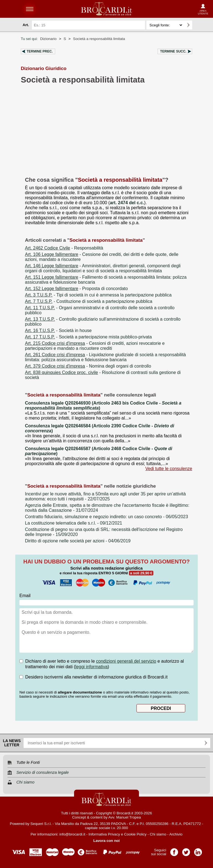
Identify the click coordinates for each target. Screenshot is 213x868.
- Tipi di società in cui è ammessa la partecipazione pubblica (98, 295)
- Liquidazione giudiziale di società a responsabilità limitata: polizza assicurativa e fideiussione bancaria (105, 357)
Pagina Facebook (174, 850)
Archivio (176, 834)
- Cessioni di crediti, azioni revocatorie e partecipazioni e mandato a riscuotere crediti (95, 346)
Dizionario (48, 39)
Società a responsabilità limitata (99, 39)
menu (30, 9)
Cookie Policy (135, 834)
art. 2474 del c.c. (127, 203)
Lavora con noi (107, 841)
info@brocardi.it (72, 834)
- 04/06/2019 (78, 541)
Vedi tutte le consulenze (169, 469)
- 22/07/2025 (105, 496)
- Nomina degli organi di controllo (88, 366)
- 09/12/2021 (73, 523)
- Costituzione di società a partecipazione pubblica (89, 301)
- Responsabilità (64, 248)
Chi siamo (158, 834)
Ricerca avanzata (199, 25)
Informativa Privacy (104, 834)
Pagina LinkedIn (198, 850)
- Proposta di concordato (76, 289)
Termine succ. (173, 51)
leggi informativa (92, 667)
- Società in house (58, 331)
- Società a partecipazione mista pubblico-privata (88, 337)
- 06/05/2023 (106, 517)
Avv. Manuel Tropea (125, 817)
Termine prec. (40, 51)
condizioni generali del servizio (126, 661)
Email (25, 596)
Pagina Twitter (186, 850)
